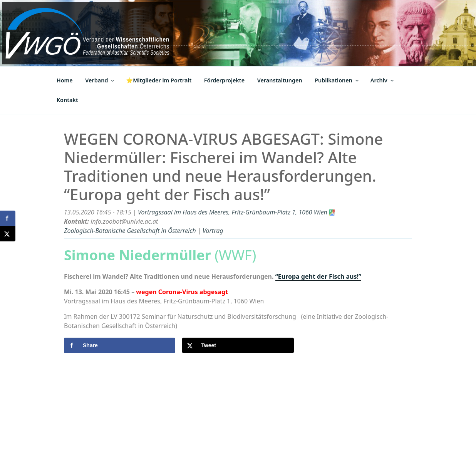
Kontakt (67, 100)
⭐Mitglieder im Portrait (159, 80)
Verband (100, 80)
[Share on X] (238, 345)
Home (65, 80)
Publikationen (337, 80)
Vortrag (213, 231)
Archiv (383, 80)
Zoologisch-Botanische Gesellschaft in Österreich (130, 231)
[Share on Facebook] (120, 345)
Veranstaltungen (280, 80)
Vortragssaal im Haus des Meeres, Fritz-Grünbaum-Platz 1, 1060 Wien (236, 212)
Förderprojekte (224, 80)
